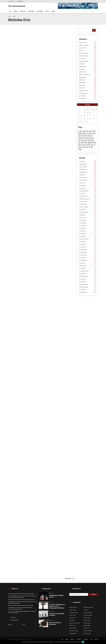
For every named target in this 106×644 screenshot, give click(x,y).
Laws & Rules (87, 69)
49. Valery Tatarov (87, 290)
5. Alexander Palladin (87, 172)
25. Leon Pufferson (87, 226)
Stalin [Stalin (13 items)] (85, 145)
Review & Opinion (87, 85)
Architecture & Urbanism (87, 45)
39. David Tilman (87, 263)
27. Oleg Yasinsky (87, 231)
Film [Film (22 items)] (95, 133)
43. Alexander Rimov (87, 274)
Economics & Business (87, 53)
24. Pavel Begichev (87, 223)
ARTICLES (23, 11)
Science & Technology (87, 91)
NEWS (15, 11)
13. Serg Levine (87, 194)
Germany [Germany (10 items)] (89, 136)
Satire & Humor (87, 88)
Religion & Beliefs (87, 83)
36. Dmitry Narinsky (87, 255)
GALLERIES (40, 11)
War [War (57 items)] (89, 147)
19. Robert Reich (87, 210)
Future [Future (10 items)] (85, 136)
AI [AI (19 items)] (79, 131)
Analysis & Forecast (87, 43)
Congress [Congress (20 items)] (94, 131)
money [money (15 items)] (89, 140)
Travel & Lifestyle (87, 99)
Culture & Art (87, 51)
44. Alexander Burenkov (87, 276)
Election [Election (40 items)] (85, 133)
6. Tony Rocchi (87, 175)
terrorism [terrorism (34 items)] (88, 145)
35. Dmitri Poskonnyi (87, 252)
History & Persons (87, 67)
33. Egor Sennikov (87, 247)
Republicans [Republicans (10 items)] (90, 143)
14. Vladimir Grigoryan (87, 196)
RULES (24, 625)
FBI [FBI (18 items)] (92, 133)
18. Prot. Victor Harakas (87, 207)
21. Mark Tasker (87, 215)
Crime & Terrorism (87, 48)
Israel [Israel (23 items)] (79, 140)
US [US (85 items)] (82, 147)
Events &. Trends (73, 615)
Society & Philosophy (87, 93)
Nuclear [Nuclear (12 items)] (83, 143)
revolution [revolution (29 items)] (94, 143)
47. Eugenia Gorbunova (87, 284)
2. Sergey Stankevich (87, 164)
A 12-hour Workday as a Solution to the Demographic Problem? (57, 606)
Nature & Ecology (87, 77)
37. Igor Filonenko (87, 258)
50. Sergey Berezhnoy (87, 292)
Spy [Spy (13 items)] (82, 145)
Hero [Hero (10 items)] (87, 138)
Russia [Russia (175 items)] (80, 145)
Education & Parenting (87, 56)
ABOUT (53, 11)
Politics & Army (87, 80)
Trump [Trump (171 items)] (92, 145)
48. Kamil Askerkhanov (87, 287)
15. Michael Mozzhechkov (87, 199)
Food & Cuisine (87, 64)
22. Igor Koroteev (87, 218)
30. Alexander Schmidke (87, 239)
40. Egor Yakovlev (87, 266)
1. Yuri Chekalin (87, 162)
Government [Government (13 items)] (80, 138)
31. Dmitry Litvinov (87, 242)
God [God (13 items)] (92, 136)
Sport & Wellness (87, 96)
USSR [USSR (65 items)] (87, 147)
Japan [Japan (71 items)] (82, 140)
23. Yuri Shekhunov (87, 220)
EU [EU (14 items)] (87, 133)
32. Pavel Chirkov (87, 244)
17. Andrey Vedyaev (87, 204)
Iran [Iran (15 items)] (93, 138)
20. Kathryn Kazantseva (87, 212)
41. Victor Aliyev (87, 268)
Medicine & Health (87, 72)
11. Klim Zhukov (87, 188)
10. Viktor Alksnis (87, 186)
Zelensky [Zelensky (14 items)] (80, 149)
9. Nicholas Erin (87, 183)
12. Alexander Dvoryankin (87, 191)
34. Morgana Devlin (87, 250)
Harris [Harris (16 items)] (84, 138)
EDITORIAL (31, 11)
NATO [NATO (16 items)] (79, 143)
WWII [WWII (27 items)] (92, 147)
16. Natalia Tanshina (87, 202)
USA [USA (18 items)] (84, 147)
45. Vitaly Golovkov (87, 279)
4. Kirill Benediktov (87, 170)
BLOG (47, 11)
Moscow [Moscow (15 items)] (92, 140)
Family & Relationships (87, 61)
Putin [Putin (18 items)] (86, 143)
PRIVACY (10, 625)
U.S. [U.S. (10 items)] (94, 145)
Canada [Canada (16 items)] (84, 131)
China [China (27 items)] (87, 131)
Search (94, 30)
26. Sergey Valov (87, 228)
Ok (83, 642)
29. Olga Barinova (87, 236)
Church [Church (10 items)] (90, 131)
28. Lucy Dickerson (87, 234)
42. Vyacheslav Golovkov (87, 271)
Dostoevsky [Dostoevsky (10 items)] (80, 133)
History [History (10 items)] (90, 138)
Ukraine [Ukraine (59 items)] (80, 147)
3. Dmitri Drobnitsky (87, 167)
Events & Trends (87, 59)
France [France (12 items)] (82, 136)
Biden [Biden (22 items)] (81, 131)
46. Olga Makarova (87, 282)
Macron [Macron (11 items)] (86, 140)
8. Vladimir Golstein (87, 180)
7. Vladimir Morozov (87, 178)
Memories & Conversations (87, 75)
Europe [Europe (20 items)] (90, 133)
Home (9, 16)
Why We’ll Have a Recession (55, 624)
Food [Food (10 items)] (79, 136)
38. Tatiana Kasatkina (87, 260)
